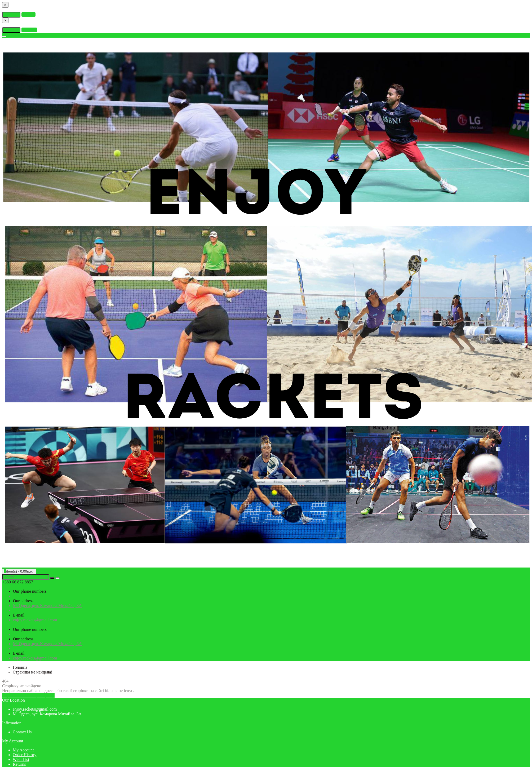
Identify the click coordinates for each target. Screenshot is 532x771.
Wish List (21, 759)
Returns (19, 764)
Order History (25, 755)
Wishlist (28, 14)
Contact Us (22, 732)
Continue (11, 15)
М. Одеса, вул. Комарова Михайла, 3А (47, 606)
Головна (20, 667)
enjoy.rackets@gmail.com (35, 620)
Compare (29, 30)
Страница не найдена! (33, 672)
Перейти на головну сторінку (28, 695)
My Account (23, 750)
